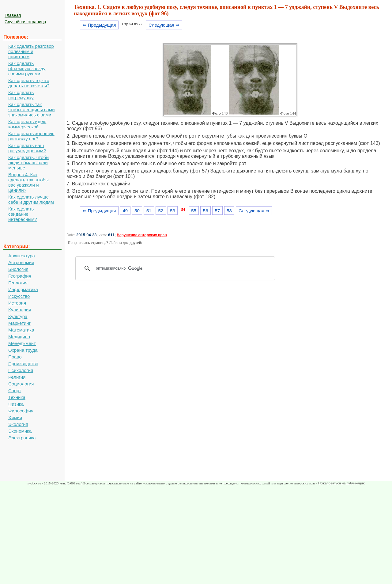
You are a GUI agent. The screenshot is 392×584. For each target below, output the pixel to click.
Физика (16, 404)
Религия (17, 377)
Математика (21, 330)
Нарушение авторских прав (142, 235)
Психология (21, 370)
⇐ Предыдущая (99, 25)
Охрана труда (23, 350)
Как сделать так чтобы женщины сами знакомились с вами (32, 110)
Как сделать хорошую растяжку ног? (31, 136)
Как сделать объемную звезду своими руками (27, 68)
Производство (23, 364)
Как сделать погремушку (21, 95)
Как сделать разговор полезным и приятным (31, 51)
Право (15, 357)
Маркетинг (19, 323)
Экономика (20, 431)
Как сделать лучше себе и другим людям (31, 199)
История (17, 303)
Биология (18, 269)
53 (173, 211)
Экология (18, 424)
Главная (13, 15)
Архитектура (22, 256)
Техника (17, 397)
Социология (21, 384)
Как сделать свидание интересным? (23, 214)
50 (137, 211)
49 (125, 211)
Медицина (19, 337)
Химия (15, 417)
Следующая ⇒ (164, 25)
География (20, 276)
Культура (18, 316)
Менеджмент (22, 343)
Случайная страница (25, 22)
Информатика (23, 289)
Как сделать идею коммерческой (27, 124)
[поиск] (177, 268)
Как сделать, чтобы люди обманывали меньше (29, 163)
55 (194, 211)
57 (218, 211)
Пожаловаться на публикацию (342, 483)
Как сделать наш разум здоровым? (27, 148)
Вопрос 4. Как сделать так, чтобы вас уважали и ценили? (28, 182)
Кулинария (20, 310)
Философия (21, 411)
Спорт (15, 391)
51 (149, 211)
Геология (18, 283)
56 (206, 211)
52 (161, 211)
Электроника (22, 438)
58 (229, 211)
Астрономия (21, 262)
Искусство (19, 296)
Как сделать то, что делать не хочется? (29, 83)
